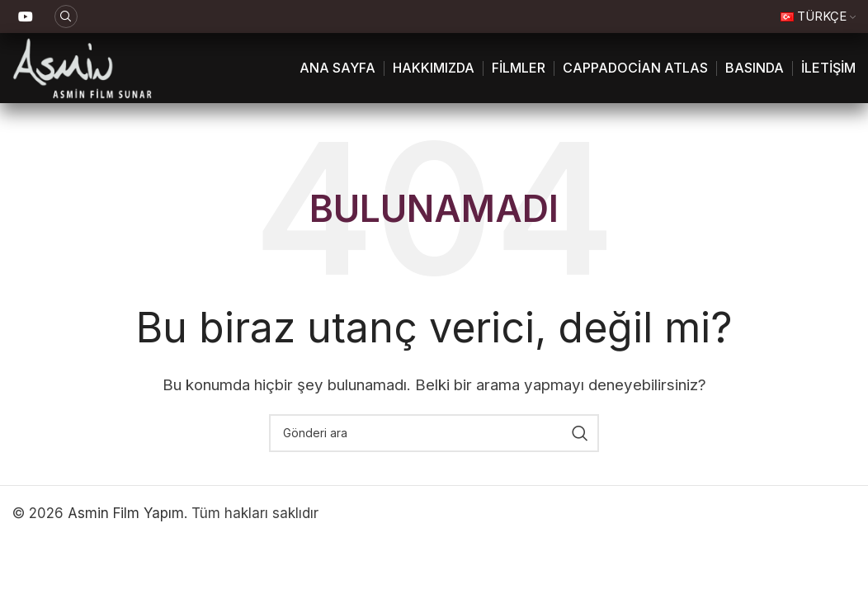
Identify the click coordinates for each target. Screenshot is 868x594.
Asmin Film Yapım (126, 513)
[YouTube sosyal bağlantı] (25, 16)
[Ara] (66, 16)
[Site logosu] (82, 67)
